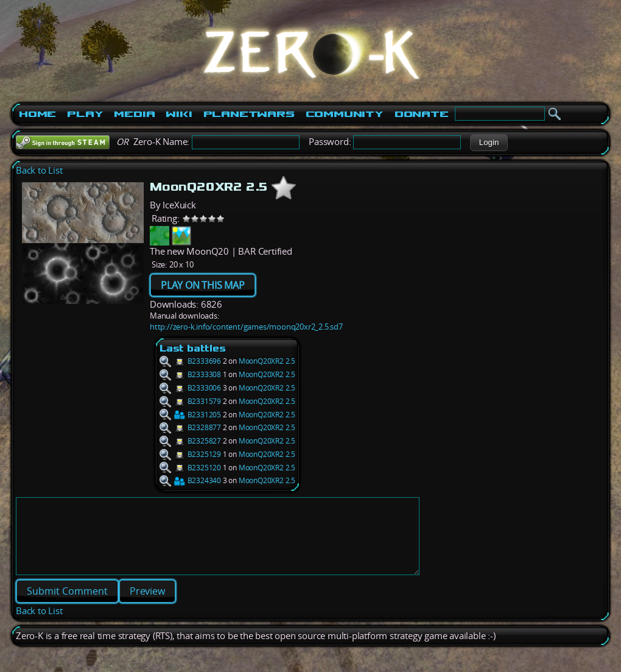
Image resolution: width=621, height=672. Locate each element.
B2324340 (190, 480)
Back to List (39, 170)
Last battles (193, 348)
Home (37, 114)
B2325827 (190, 441)
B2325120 (190, 468)
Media (134, 114)
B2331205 (190, 415)
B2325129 (190, 454)
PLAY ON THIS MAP (203, 285)
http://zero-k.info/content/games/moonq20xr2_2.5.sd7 (246, 327)
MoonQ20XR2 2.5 (267, 361)
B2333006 (190, 388)
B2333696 (190, 361)
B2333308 (190, 374)
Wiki (179, 114)
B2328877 (190, 427)
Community (345, 114)
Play (85, 114)
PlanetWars (249, 114)
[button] (489, 143)
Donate (422, 114)
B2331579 (190, 401)
